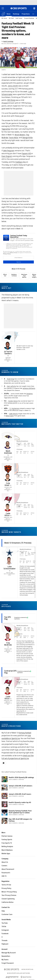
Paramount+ (6, 873)
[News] (9, 14)
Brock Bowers (20, 135)
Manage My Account (9, 953)
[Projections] (26, 14)
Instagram (5, 930)
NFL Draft (11, 18)
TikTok (4, 927)
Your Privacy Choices (9, 895)
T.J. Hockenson (14, 408)
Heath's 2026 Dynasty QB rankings (21, 778)
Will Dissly (11, 100)
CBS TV (4, 876)
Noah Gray (11, 379)
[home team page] (8, 338)
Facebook (5, 934)
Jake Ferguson (9, 151)
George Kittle (27, 138)
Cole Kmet (7, 484)
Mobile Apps (6, 854)
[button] (33, 14)
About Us (5, 862)
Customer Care (7, 914)
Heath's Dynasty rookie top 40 (20, 803)
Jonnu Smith (13, 86)
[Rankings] (16, 14)
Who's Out (5, 275)
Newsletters (6, 956)
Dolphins (30, 394)
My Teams (5, 960)
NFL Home (4, 18)
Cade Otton (7, 514)
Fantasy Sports (7, 840)
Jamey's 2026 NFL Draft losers (20, 794)
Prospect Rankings (29, 18)
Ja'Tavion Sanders (8, 353)
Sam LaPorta (11, 386)
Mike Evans (10, 416)
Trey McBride (8, 644)
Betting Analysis (7, 847)
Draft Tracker (19, 18)
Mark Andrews (8, 452)
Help (3, 911)
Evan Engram (7, 156)
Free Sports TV (7, 843)
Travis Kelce (13, 138)
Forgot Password (8, 963)
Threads (4, 941)
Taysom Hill (26, 153)
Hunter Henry (13, 401)
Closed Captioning (8, 899)
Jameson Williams (29, 388)
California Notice (7, 902)
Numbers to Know (14, 275)
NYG (22, 553)
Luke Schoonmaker (10, 568)
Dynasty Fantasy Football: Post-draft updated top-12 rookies (20, 812)
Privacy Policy (6, 888)
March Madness (7, 850)
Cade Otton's (13, 414)
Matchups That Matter (24, 276)
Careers (4, 866)
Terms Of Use (6, 885)
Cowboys (19, 162)
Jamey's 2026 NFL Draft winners (20, 786)
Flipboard (5, 944)
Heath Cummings (8, 41)
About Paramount (8, 869)
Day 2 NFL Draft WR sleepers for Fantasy (20, 820)
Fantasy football (25, 733)
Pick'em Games (7, 836)
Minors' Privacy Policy (9, 892)
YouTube (5, 923)
